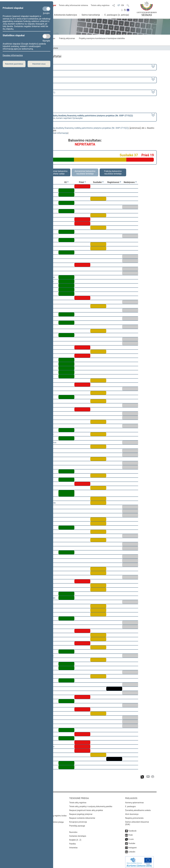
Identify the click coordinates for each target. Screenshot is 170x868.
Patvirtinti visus (39, 64)
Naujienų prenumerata (134, 816)
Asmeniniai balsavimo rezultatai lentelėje (85, 172)
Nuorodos (73, 830)
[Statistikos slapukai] (46, 36)
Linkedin (132, 850)
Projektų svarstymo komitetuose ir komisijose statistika (102, 38)
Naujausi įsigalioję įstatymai (81, 812)
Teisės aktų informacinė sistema (73, 5)
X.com (131, 837)
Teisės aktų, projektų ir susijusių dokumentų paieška (91, 805)
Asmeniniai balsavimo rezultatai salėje (57, 172)
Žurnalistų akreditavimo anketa (138, 808)
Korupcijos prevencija (78, 820)
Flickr (131, 833)
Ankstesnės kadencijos (65, 15)
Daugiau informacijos (13, 55)
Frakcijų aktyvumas (67, 38)
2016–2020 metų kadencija (28, 67)
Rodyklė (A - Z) (75, 838)
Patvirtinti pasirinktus (14, 64)
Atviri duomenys (132, 812)
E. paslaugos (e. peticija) (117, 15)
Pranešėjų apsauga (77, 824)
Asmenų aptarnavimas (134, 801)
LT (119, 5)
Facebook (132, 829)
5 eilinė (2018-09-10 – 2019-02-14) (31, 80)
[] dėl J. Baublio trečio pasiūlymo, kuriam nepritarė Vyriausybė (74, 117)
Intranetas (73, 846)
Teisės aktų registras (100, 5)
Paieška (72, 842)
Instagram (132, 846)
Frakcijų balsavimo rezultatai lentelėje (113, 172)
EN (123, 5)
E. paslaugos (130, 805)
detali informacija (59, 133)
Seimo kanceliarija (91, 15)
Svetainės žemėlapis (78, 834)
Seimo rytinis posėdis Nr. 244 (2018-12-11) (35, 93)
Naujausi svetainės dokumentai (82, 816)
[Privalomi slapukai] (46, 9)
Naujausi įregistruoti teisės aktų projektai (86, 808)
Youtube (132, 841)
